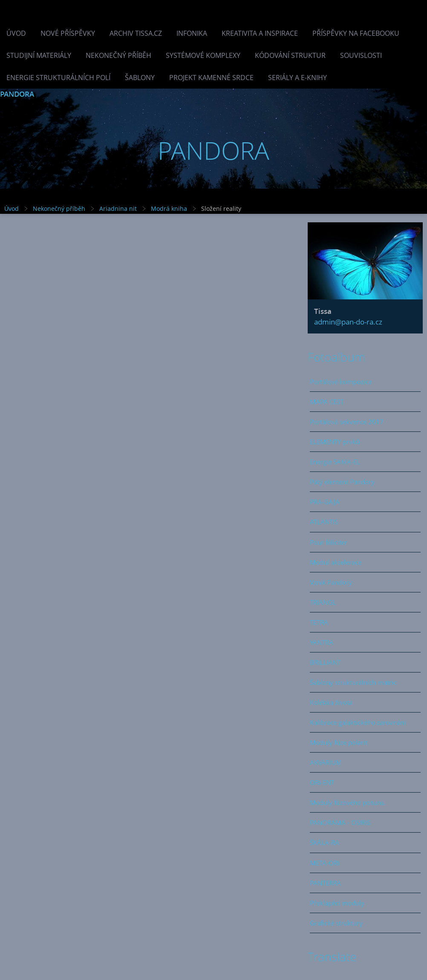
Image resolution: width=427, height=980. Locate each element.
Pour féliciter (329, 542)
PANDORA (17, 94)
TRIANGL (323, 602)
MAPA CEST (327, 402)
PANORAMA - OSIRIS (340, 822)
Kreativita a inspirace (260, 33)
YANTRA (322, 642)
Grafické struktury (336, 923)
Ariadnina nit (118, 208)
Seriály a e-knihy (297, 78)
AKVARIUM (326, 762)
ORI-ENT (322, 782)
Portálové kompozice (341, 382)
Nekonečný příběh (118, 55)
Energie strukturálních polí (58, 78)
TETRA (319, 622)
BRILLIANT (325, 662)
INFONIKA (192, 33)
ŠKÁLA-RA (325, 842)
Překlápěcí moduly (337, 903)
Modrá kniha (169, 208)
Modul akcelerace (336, 562)
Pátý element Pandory (342, 482)
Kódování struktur (290, 55)
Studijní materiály (39, 55)
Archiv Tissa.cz (136, 33)
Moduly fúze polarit (339, 742)
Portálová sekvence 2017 (347, 422)
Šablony (140, 78)
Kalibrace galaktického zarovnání (358, 722)
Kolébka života (331, 702)
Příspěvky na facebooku (356, 33)
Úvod (16, 33)
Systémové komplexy (203, 55)
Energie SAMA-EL (335, 462)
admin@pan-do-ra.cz (348, 322)
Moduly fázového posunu (347, 802)
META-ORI (325, 863)
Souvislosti (361, 55)
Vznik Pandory (331, 582)
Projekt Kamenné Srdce (211, 78)
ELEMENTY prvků (335, 442)
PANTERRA (325, 883)
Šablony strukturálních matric (353, 682)
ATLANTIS (324, 522)
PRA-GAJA (325, 502)
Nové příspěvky (68, 33)
